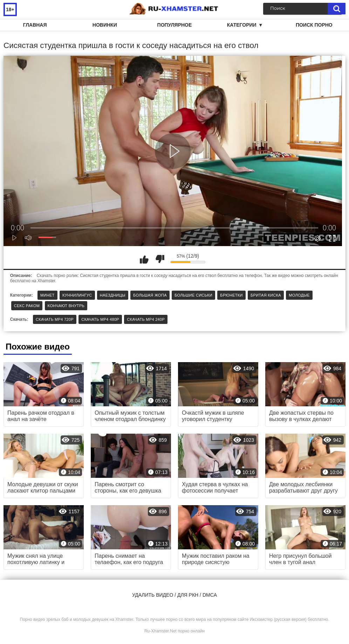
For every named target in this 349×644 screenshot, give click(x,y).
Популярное (175, 25)
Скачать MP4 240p (146, 319)
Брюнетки (231, 295)
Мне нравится (144, 259)
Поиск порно (314, 25)
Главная (35, 25)
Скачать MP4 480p (100, 319)
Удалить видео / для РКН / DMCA (174, 595)
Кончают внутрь (66, 306)
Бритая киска (266, 295)
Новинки (105, 25)
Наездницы (113, 295)
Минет (47, 295)
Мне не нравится (160, 259)
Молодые (299, 295)
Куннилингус (77, 295)
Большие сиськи (193, 295)
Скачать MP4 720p (55, 319)
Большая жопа (150, 295)
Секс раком (27, 306)
